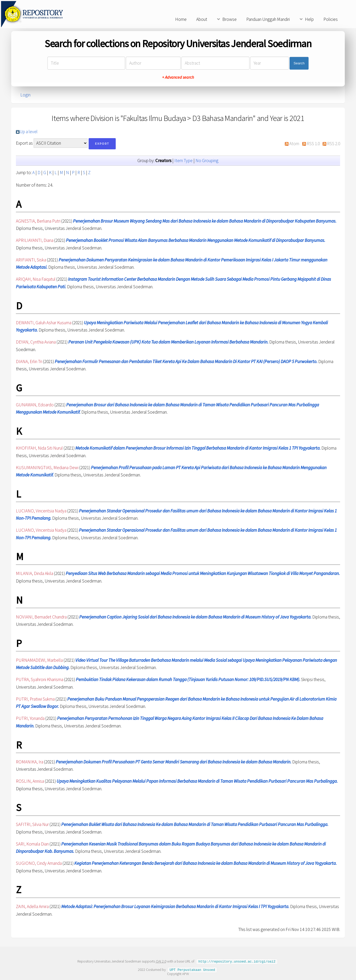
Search (299, 63)
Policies (331, 19)
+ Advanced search (178, 77)
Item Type (183, 161)
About (202, 19)
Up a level (29, 132)
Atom (294, 144)
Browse (229, 19)
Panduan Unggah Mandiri (268, 19)
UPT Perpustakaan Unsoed (192, 969)
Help (309, 19)
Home (181, 19)
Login (25, 95)
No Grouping (207, 161)
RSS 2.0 (334, 144)
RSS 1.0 (313, 144)
